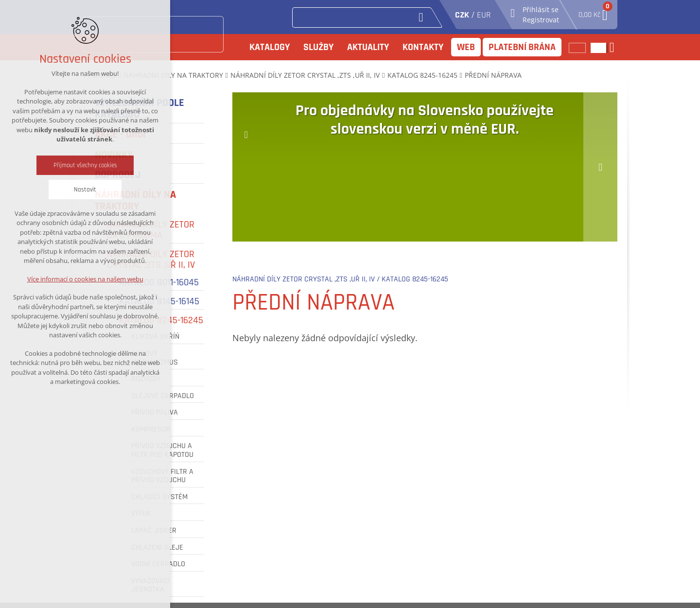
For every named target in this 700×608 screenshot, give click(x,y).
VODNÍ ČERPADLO (158, 564)
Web (466, 47)
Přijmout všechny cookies (85, 165)
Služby (318, 47)
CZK (462, 15)
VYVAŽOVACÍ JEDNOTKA (151, 585)
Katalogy (270, 47)
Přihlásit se (541, 9)
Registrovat (541, 20)
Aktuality (368, 47)
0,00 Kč (593, 12)
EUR (484, 15)
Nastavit (85, 190)
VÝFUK (141, 514)
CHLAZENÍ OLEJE (157, 548)
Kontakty (423, 47)
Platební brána (522, 47)
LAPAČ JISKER (154, 531)
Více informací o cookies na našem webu (85, 279)
